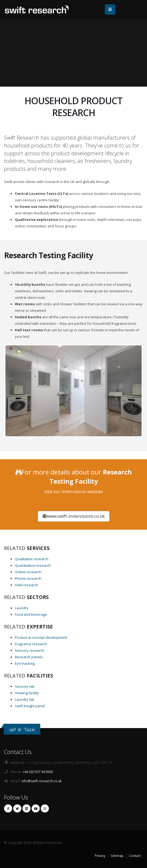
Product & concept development (41, 637)
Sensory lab (25, 686)
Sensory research (30, 650)
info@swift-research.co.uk (42, 781)
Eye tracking (25, 663)
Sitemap (117, 856)
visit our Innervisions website (74, 492)
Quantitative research (33, 565)
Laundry (22, 608)
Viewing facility (27, 693)
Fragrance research (31, 644)
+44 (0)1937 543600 (38, 772)
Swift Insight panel (30, 706)
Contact (135, 856)
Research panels (29, 657)
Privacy (100, 856)
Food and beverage (31, 614)
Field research (26, 585)
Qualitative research (32, 559)
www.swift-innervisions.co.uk (74, 516)
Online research (28, 572)
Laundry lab (25, 699)
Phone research (28, 578)
